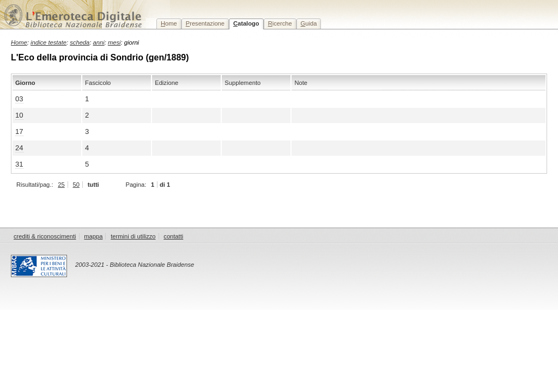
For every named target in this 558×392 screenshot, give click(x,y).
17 (19, 131)
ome (169, 23)
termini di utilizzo (133, 236)
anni (99, 42)
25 (61, 185)
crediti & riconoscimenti (45, 236)
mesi (114, 42)
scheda (80, 42)
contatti (173, 236)
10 (19, 115)
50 (76, 185)
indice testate (48, 42)
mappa (93, 236)
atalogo (246, 23)
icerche (280, 23)
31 (19, 164)
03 (19, 99)
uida (309, 23)
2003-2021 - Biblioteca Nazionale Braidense (135, 265)
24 (19, 148)
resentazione (205, 23)
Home (19, 42)
